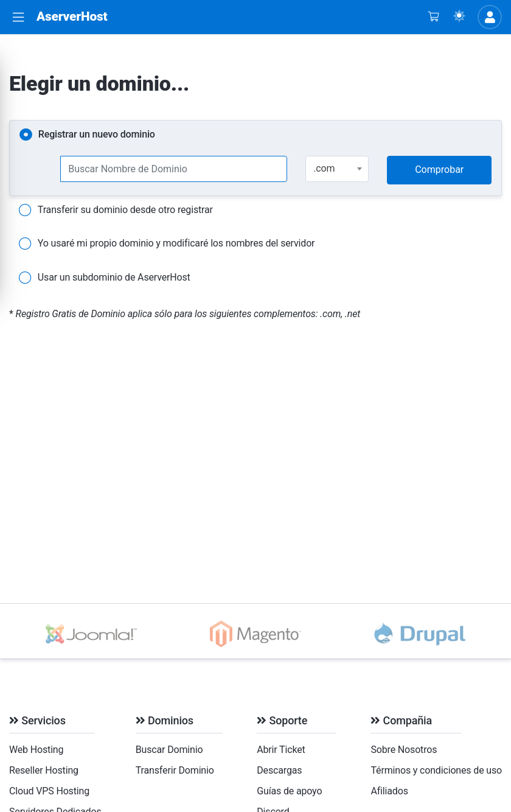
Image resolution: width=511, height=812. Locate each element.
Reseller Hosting (44, 770)
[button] (18, 17)
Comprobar (439, 170)
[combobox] (337, 169)
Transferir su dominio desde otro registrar (116, 211)
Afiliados (389, 791)
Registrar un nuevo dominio (87, 135)
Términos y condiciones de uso (436, 770)
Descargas (279, 770)
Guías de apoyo (289, 791)
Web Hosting (36, 750)
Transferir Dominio (175, 770)
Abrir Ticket (281, 750)
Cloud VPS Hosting (49, 791)
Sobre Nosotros (404, 750)
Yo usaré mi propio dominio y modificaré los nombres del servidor (167, 244)
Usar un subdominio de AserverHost (105, 278)
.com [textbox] (324, 168)
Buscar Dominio (169, 750)
